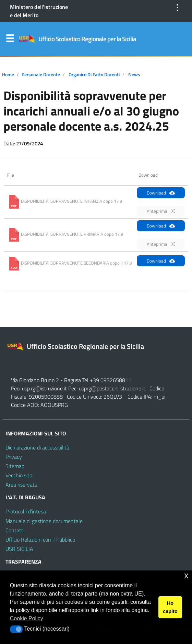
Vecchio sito (19, 475)
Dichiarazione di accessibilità (37, 447)
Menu (10, 40)
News (134, 75)
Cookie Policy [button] (27, 618)
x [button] (186, 575)
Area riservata (21, 485)
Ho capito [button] (170, 607)
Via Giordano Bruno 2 (35, 380)
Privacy (14, 457)
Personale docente (41, 75)
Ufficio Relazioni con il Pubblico (40, 540)
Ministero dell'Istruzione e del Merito (39, 11)
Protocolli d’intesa (26, 511)
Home (8, 75)
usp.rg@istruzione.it (45, 388)
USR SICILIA (19, 549)
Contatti (15, 530)
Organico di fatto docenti (94, 75)
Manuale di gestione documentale (44, 521)
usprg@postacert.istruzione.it (112, 388)
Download (161, 193)
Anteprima (161, 211)
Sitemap (15, 466)
